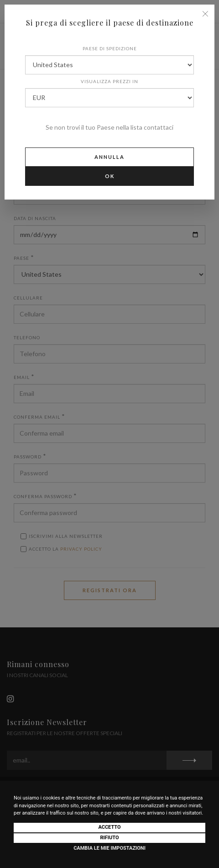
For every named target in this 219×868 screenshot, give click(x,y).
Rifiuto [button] (109, 838)
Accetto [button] (109, 827)
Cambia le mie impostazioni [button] (109, 848)
